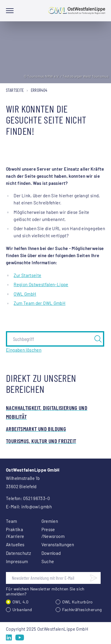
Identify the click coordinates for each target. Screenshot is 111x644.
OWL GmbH (25, 294)
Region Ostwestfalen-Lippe (41, 284)
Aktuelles (15, 544)
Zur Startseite (27, 275)
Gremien (50, 521)
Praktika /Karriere (15, 533)
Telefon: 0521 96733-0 (28, 498)
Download (51, 553)
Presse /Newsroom (52, 533)
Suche (48, 561)
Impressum (17, 561)
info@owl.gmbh (37, 507)
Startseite (15, 90)
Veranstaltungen (52, 544)
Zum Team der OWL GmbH (40, 303)
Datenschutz (17, 553)
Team (12, 521)
